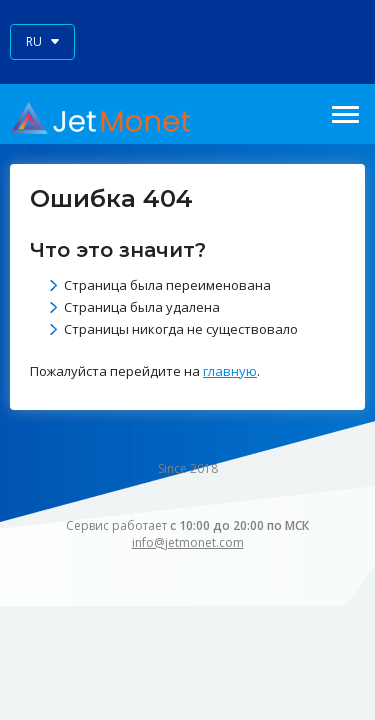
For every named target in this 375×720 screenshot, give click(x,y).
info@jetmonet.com (188, 542)
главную (230, 371)
